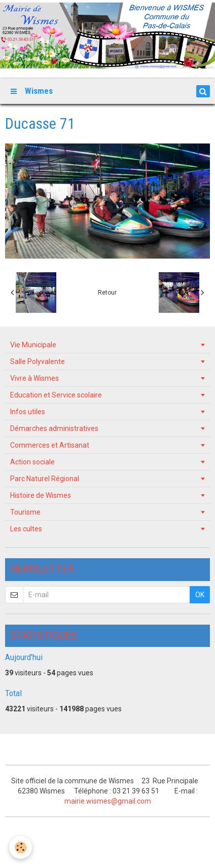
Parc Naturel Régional (45, 479)
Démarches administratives (54, 428)
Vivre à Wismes (34, 378)
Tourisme (25, 512)
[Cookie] (21, 847)
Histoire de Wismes (41, 495)
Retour (107, 293)
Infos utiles (28, 412)
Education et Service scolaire (56, 395)
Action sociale (32, 462)
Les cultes (26, 529)
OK (200, 595)
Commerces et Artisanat (50, 445)
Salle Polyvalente (38, 361)
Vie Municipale (33, 345)
